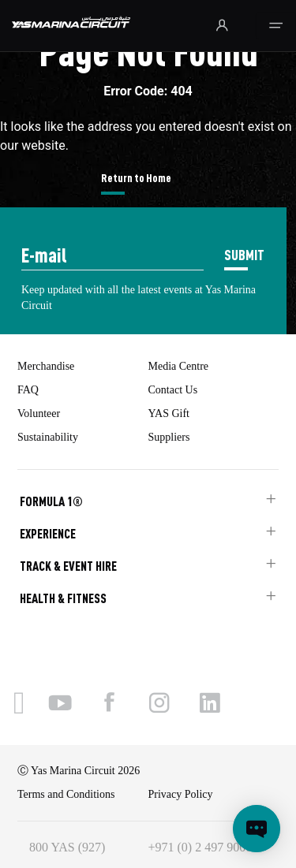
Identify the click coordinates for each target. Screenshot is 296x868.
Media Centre (179, 366)
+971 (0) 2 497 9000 (200, 847)
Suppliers (169, 437)
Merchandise (46, 366)
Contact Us (173, 390)
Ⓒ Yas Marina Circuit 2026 (79, 771)
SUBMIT (244, 254)
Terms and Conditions (66, 794)
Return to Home (136, 177)
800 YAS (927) (67, 847)
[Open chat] (257, 829)
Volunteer (39, 414)
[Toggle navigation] (276, 26)
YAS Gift (169, 414)
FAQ (28, 390)
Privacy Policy (181, 794)
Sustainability (48, 437)
